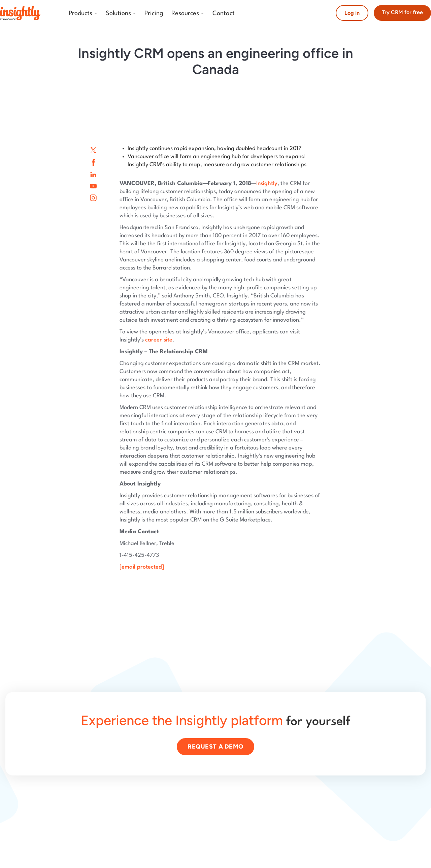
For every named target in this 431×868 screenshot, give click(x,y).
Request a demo (215, 747)
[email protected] (142, 567)
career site (159, 340)
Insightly (267, 184)
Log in (352, 13)
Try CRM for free (402, 12)
